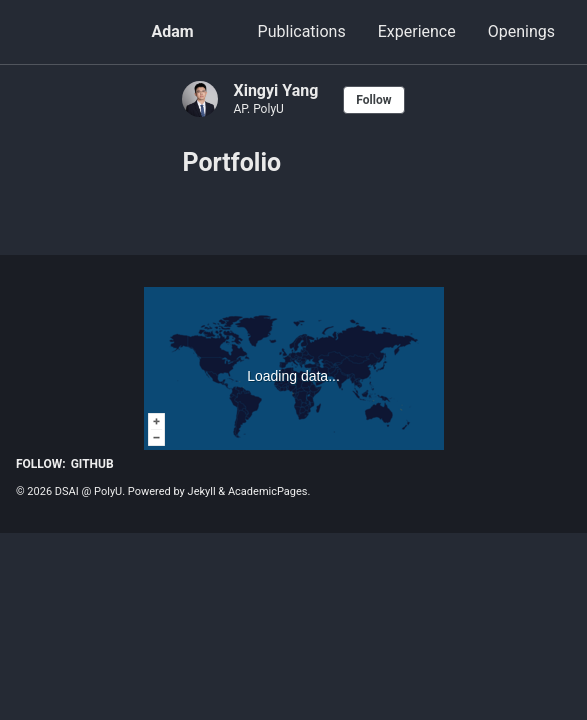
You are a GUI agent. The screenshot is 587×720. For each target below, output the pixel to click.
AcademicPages (268, 491)
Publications (302, 31)
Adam (172, 31)
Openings (521, 31)
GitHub (92, 464)
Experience (417, 31)
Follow (373, 100)
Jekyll (202, 491)
